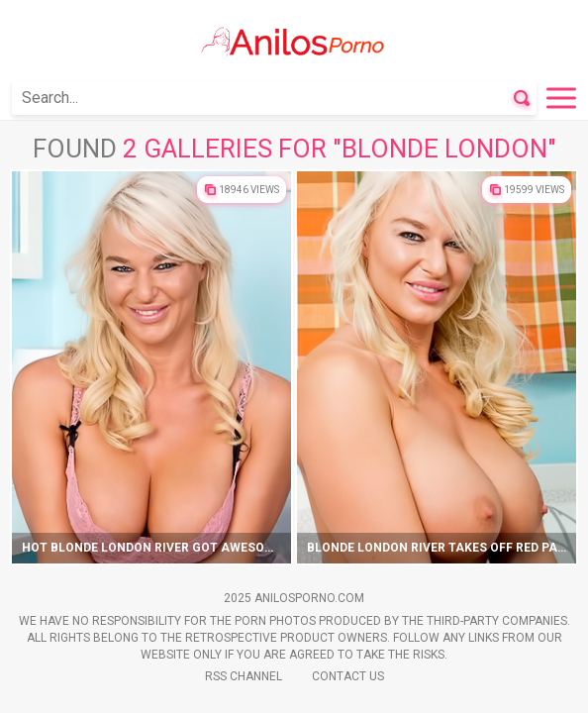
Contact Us (348, 676)
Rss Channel (244, 676)
